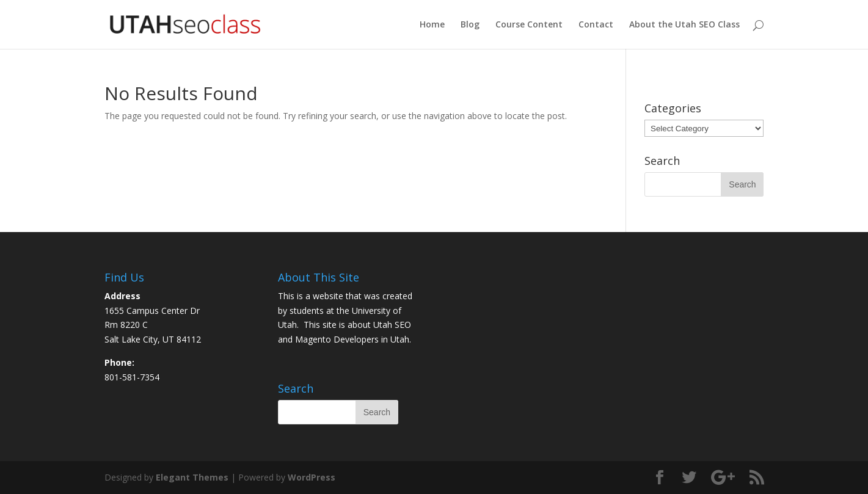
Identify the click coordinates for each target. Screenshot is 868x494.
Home (432, 25)
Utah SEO (392, 325)
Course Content (529, 25)
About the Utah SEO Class (684, 25)
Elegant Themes (192, 477)
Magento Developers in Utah (352, 339)
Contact (596, 25)
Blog (470, 25)
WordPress (312, 477)
